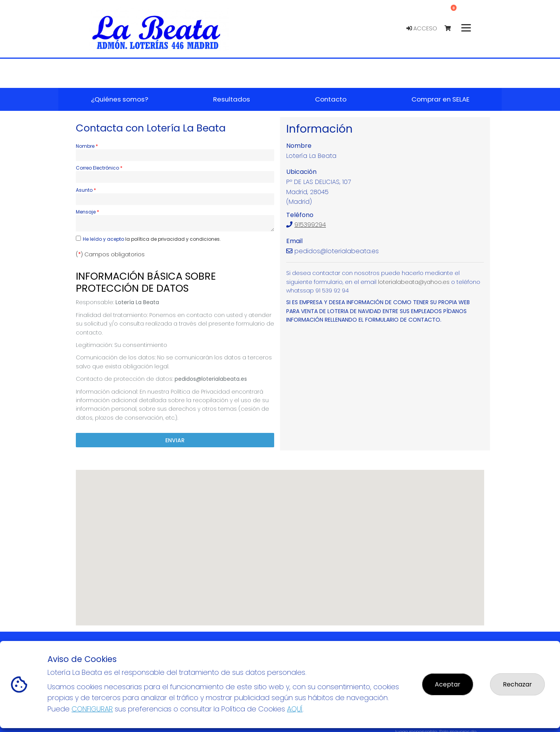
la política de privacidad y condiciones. (173, 239)
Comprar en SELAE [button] (440, 99)
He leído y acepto (152, 239)
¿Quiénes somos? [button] (120, 99)
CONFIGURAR (92, 709)
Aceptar (448, 684)
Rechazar (517, 684)
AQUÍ (295, 709)
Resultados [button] (232, 99)
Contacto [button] (331, 99)
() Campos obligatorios (110, 254)
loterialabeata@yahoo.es (414, 282)
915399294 (310, 225)
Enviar (175, 440)
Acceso (422, 28)
